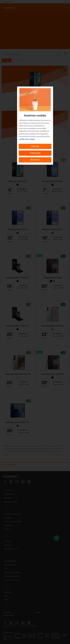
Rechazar (35, 160)
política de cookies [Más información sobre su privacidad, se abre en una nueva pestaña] (27, 139)
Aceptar (35, 146)
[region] (35, 126)
